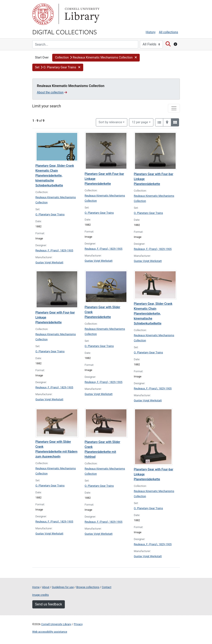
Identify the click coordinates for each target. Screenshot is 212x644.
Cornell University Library (56, 624)
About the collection (52, 92)
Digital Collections (65, 32)
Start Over (42, 58)
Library (82, 14)
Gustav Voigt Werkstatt (50, 262)
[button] (96, 58)
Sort (110, 122)
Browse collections (88, 587)
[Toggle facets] (174, 108)
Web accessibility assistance (50, 632)
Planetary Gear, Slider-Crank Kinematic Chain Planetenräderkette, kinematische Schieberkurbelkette (55, 176)
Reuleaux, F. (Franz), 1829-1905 (54, 250)
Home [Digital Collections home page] (36, 587)
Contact (107, 587)
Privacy (78, 624)
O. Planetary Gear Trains (50, 214)
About (46, 587)
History (151, 32)
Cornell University (43, 14)
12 (140, 122)
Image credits (41, 595)
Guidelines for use (63, 587)
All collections (169, 32)
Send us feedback (49, 604)
